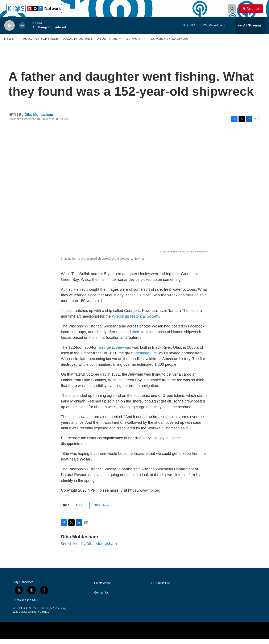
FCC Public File (160, 588)
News (9, 44)
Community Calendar (170, 44)
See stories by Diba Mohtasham (89, 549)
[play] (9, 31)
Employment (102, 588)
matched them (128, 337)
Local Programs (78, 44)
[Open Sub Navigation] (17, 44)
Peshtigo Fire (146, 358)
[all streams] (250, 30)
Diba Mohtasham (39, 120)
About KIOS (107, 44)
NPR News (102, 510)
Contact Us (101, 598)
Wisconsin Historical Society (135, 321)
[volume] (22, 31)
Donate (254, 11)
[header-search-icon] (233, 11)
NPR (80, 510)
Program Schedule (41, 44)
